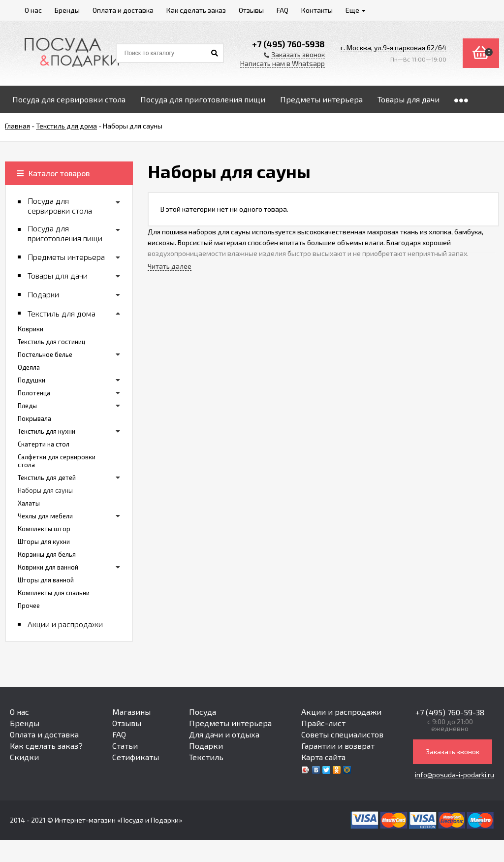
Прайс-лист (323, 723)
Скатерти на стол (44, 444)
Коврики (31, 329)
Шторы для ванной (46, 580)
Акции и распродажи (341, 712)
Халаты (29, 503)
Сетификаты (136, 757)
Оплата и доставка (44, 734)
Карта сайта (323, 757)
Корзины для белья (47, 554)
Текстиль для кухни (47, 431)
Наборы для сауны (45, 490)
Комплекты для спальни (54, 593)
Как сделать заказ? (46, 746)
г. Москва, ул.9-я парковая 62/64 (394, 48)
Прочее (29, 606)
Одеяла (29, 367)
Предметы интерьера (230, 723)
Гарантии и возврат (338, 746)
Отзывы (127, 723)
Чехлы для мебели (45, 516)
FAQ (119, 734)
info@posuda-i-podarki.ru (455, 775)
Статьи (125, 746)
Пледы (27, 406)
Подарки (206, 746)
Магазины (131, 712)
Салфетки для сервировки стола (57, 461)
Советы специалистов (342, 734)
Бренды (25, 723)
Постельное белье (45, 354)
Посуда (203, 712)
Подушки (31, 380)
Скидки (24, 757)
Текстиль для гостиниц (51, 342)
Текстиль (206, 757)
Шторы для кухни (44, 542)
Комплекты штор (44, 529)
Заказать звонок (453, 751)
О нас (19, 712)
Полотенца (34, 393)
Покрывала (34, 418)
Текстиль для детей (47, 478)
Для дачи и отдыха (224, 734)
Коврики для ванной (48, 567)
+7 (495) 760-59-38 (450, 712)
